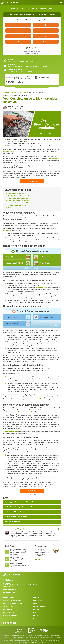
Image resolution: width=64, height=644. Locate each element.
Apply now (37, 560)
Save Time (11, 61)
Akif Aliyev (19, 530)
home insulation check (40, 400)
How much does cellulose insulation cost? (21, 204)
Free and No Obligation (15, 71)
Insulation (14, 93)
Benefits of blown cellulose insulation (19, 197)
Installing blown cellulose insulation (19, 202)
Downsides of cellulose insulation (18, 199)
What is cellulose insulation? (17, 195)
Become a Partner (10, 594)
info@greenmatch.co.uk (10, 591)
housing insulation (9, 152)
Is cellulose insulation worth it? (17, 206)
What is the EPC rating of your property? (32, 20)
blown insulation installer (23, 378)
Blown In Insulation (23, 93)
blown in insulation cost (25, 413)
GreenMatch (7, 93)
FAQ (9, 209)
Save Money (12, 66)
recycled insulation (41, 289)
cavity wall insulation (53, 160)
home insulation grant (11, 433)
